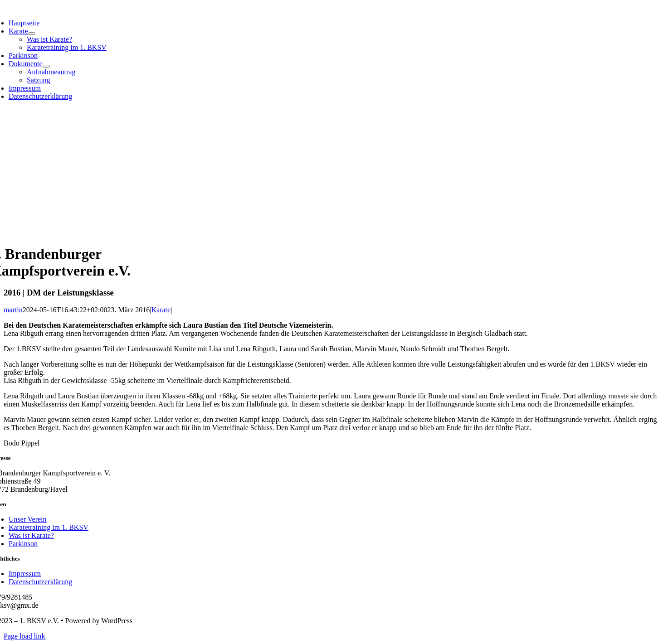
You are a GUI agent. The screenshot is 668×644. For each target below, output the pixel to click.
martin (13, 310)
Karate (161, 310)
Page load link (24, 636)
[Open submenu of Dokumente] (46, 66)
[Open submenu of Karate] (32, 34)
